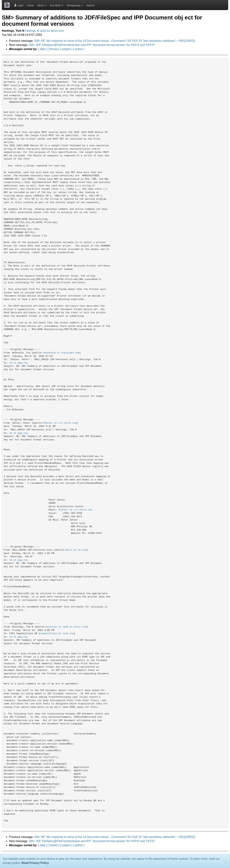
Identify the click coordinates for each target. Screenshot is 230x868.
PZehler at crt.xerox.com (60, 423)
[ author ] (79, 49)
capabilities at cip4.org (57, 633)
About (42, 5)
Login (19, 5)
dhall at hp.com (76, 550)
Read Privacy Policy (35, 863)
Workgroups (75, 5)
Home (30, 5)
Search (90, 5)
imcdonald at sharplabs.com (61, 353)
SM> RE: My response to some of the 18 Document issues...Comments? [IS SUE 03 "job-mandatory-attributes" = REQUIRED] (115, 41)
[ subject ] (66, 49)
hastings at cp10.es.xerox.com (45, 31)
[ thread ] (53, 49)
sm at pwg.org (18, 363)
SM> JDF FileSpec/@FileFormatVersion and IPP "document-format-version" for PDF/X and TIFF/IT (92, 45)
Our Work (57, 5)
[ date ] (43, 49)
